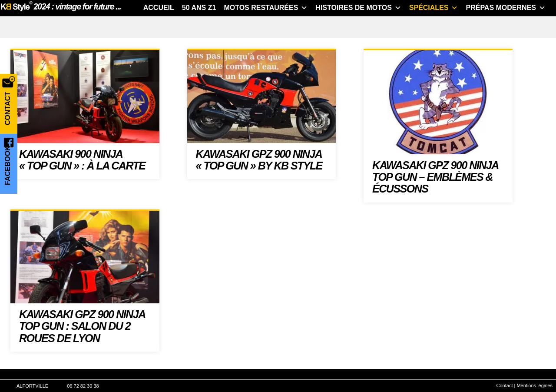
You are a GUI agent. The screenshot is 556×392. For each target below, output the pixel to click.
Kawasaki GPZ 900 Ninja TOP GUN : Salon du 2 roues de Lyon (82, 349)
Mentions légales (534, 385)
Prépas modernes (506, 31)
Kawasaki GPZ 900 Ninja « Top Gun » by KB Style (259, 183)
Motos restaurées (266, 31)
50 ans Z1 (199, 31)
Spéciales (434, 31)
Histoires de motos (358, 31)
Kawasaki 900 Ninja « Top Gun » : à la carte (82, 183)
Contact (505, 385)
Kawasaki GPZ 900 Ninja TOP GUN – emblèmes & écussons (435, 200)
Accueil (159, 31)
